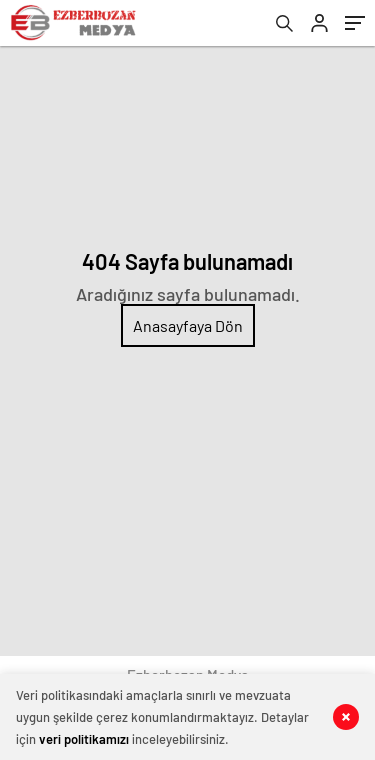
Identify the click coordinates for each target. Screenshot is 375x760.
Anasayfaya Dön (188, 325)
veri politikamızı (84, 739)
